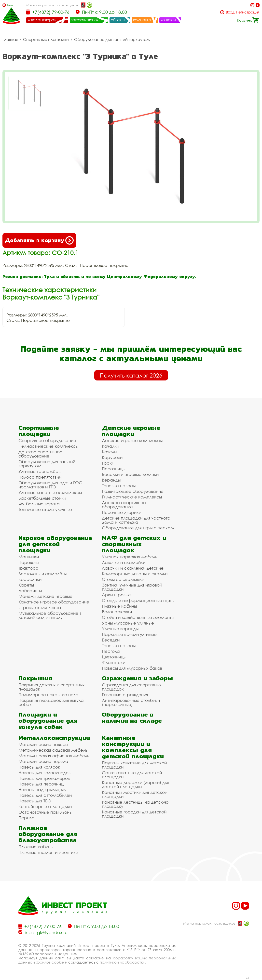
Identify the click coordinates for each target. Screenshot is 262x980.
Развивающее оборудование (133, 491)
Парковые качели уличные (129, 634)
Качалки (110, 446)
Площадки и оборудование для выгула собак (48, 721)
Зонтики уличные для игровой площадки (132, 587)
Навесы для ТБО (35, 801)
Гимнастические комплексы (48, 446)
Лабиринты (30, 591)
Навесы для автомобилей (45, 795)
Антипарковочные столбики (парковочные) (131, 702)
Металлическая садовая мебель (53, 750)
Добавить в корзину (39, 240)
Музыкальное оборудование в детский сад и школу (50, 615)
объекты (118, 20)
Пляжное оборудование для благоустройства (48, 834)
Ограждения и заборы (137, 678)
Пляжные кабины (119, 606)
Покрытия (35, 678)
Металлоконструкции (54, 738)
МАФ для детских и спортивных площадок (134, 544)
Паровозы (29, 562)
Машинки (29, 557)
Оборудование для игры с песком (138, 528)
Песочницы (114, 469)
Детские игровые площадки (131, 431)
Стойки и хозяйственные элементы (138, 617)
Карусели (112, 457)
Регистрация (248, 12)
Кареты (26, 585)
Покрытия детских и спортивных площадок (51, 687)
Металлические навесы (43, 744)
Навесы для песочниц (41, 784)
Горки (108, 463)
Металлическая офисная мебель (54, 756)
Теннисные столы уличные (45, 509)
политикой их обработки (122, 962)
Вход (230, 12)
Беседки (111, 640)
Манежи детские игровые (45, 596)
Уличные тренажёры (40, 471)
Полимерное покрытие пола (48, 695)
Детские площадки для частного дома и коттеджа (136, 520)
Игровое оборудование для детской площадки (55, 544)
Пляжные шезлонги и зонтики (48, 852)
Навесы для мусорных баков (132, 668)
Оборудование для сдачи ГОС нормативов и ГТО (50, 485)
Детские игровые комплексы (132, 440)
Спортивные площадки (46, 39)
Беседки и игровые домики (130, 474)
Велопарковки (117, 612)
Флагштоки (114, 662)
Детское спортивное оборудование (40, 454)
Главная (10, 39)
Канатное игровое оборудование (54, 602)
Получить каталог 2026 (131, 375)
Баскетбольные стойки (42, 498)
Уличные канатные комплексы (50, 492)
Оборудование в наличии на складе (132, 718)
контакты (168, 20)
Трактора (28, 568)
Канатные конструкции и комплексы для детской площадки (133, 747)
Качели (109, 452)
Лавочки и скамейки (124, 562)
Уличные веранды (120, 629)
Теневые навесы (119, 486)
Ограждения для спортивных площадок (132, 687)
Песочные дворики (122, 512)
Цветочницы (114, 657)
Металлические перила (43, 761)
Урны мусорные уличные (128, 623)
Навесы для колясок (39, 767)
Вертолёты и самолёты (42, 574)
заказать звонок (85, 20)
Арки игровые (116, 595)
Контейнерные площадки (45, 806)
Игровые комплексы (40, 608)
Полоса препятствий (40, 477)
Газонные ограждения (125, 695)
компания (142, 20)
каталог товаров (41, 20)
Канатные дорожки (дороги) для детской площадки (135, 784)
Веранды (111, 480)
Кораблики (30, 579)
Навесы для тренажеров (44, 778)
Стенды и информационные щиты (138, 600)
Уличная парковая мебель (130, 557)
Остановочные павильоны (45, 812)
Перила (27, 818)
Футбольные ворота (39, 504)
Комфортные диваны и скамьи (135, 574)
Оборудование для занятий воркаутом (112, 39)
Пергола (111, 651)
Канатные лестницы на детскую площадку (135, 804)
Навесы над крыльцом (42, 790)
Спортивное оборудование (47, 440)
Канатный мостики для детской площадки (135, 794)
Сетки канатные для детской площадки (132, 775)
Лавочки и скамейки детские (133, 568)
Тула (11, 5)
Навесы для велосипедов (44, 773)
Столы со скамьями (123, 579)
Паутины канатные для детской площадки (134, 765)
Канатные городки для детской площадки (134, 814)
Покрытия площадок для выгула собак (51, 702)
